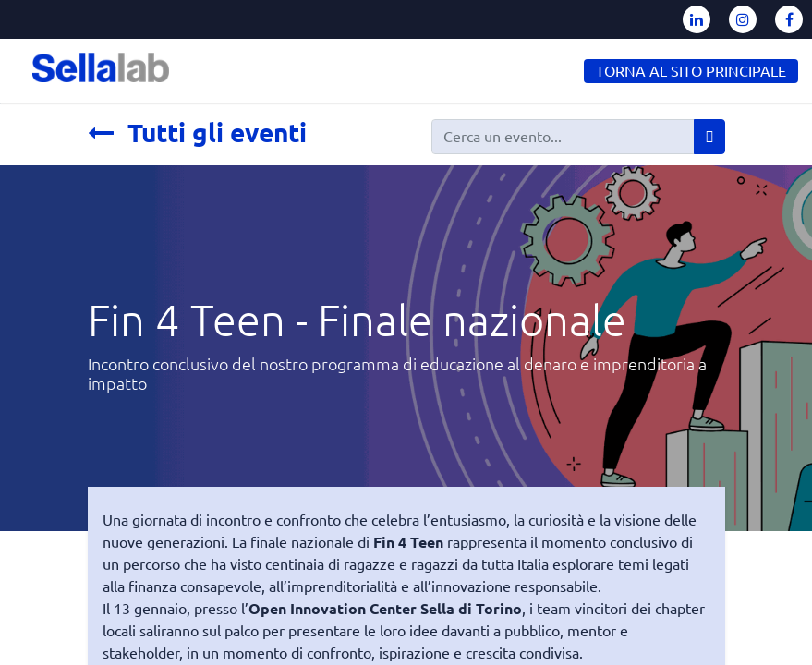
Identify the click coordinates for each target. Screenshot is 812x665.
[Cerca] (709, 137)
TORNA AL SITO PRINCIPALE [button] (691, 71)
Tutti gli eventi (197, 133)
